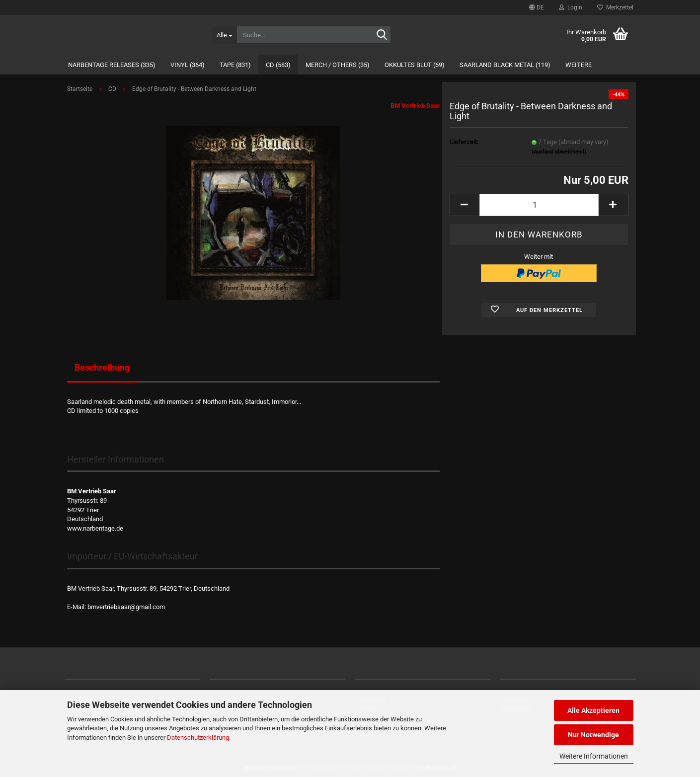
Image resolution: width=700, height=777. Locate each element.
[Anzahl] (539, 205)
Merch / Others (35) (338, 65)
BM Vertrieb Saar (415, 106)
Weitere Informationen (594, 756)
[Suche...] (224, 35)
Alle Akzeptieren (593, 710)
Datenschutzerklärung (198, 738)
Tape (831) (235, 65)
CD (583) (278, 65)
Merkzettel (615, 7)
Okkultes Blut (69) (415, 65)
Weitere (579, 65)
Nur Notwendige (593, 735)
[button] (537, 7)
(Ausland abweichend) (559, 152)
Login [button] (571, 7)
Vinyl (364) (188, 65)
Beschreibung (102, 367)
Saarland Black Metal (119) (505, 65)
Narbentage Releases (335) (112, 65)
